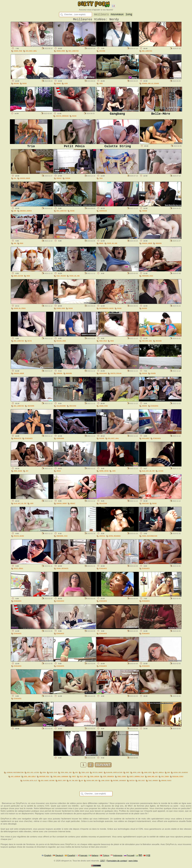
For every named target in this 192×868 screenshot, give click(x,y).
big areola (159, 774)
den (169, 774)
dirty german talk (137, 778)
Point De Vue (112, 245)
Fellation (103, 505)
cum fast (141, 781)
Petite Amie (61, 342)
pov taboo (165, 778)
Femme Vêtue (104, 473)
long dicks (105, 781)
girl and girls (30, 778)
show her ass (153, 778)
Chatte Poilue (116, 375)
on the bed (73, 781)
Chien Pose (18, 52)
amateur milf (44, 778)
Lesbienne (60, 440)
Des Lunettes (74, 52)
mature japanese (120, 781)
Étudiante (154, 407)
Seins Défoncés (62, 570)
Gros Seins (18, 473)
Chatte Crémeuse (62, 117)
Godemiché (103, 212)
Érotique (73, 407)
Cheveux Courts (26, 212)
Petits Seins (19, 538)
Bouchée (159, 342)
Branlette (18, 440)
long (129, 14)
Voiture (102, 52)
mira (44, 774)
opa (76, 774)
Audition (145, 505)
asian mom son (92, 781)
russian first (178, 778)
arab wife (148, 774)
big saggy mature (48, 781)
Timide (68, 180)
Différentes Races (106, 310)
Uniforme (31, 407)
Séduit (59, 180)
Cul (15, 180)
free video (122, 778)
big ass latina (33, 774)
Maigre (102, 440)
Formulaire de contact (117, 862)
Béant (101, 245)
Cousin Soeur (25, 180)
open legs (137, 774)
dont (128, 774)
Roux (22, 245)
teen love (85, 774)
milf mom (83, 778)
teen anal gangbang (61, 778)
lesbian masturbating (15, 774)
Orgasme (159, 245)
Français (83, 856)
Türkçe (106, 856)
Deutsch (59, 856)
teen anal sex (66, 774)
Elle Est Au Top (148, 473)
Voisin (144, 375)
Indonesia (118, 856)
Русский (131, 856)
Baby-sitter (18, 277)
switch (132, 781)
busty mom (62, 781)
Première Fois (147, 277)
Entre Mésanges (115, 538)
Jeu (15, 245)
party (74, 778)
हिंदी (140, 856)
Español (71, 856)
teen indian (95, 778)
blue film (53, 774)
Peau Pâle (103, 342)
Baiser (16, 84)
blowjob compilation (114, 774)
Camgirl (59, 375)
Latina (161, 473)
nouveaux (118, 14)
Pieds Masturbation (150, 538)
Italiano (95, 856)
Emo (15, 212)
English (48, 856)
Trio (101, 180)
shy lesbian (16, 778)
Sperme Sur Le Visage (150, 84)
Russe (25, 84)
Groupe (144, 407)
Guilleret (146, 440)
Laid (66, 84)
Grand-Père (61, 52)
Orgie (59, 473)
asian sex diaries (181, 774)
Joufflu (102, 538)
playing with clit (30, 781)
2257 (103, 862)
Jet (27, 473)
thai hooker (153, 781)
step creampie (108, 778)
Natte (30, 342)
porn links (133, 862)
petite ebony (98, 774)
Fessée (153, 375)
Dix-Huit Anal (31, 52)
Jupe (101, 84)
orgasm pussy (166, 781)
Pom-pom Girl (147, 342)
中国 (148, 856)
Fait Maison (61, 277)
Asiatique (103, 375)
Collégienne (61, 407)
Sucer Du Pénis (20, 310)
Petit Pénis (18, 570)
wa (82, 781)
